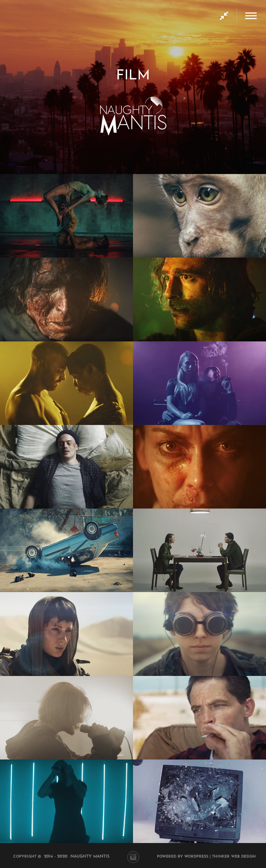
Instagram (133, 857)
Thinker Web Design (234, 857)
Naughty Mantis (90, 857)
